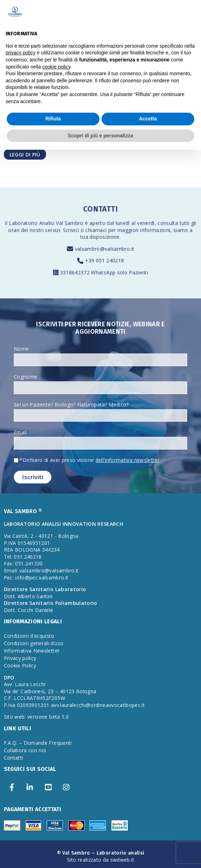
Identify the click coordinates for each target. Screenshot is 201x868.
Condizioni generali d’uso (34, 643)
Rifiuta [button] (53, 119)
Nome (21, 349)
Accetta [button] (148, 119)
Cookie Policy (20, 665)
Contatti (14, 758)
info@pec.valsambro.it (42, 578)
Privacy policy (20, 658)
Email (20, 432)
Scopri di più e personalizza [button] (100, 136)
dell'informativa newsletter (127, 460)
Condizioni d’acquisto (29, 636)
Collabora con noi (25, 750)
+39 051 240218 (104, 260)
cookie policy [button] (56, 67)
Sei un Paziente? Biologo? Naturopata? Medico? (71, 405)
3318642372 (76, 272)
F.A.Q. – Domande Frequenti (38, 743)
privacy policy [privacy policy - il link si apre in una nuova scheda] (21, 53)
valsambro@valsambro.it (105, 249)
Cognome (25, 377)
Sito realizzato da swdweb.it (100, 860)
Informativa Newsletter (32, 651)
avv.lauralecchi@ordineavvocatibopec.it (98, 705)
